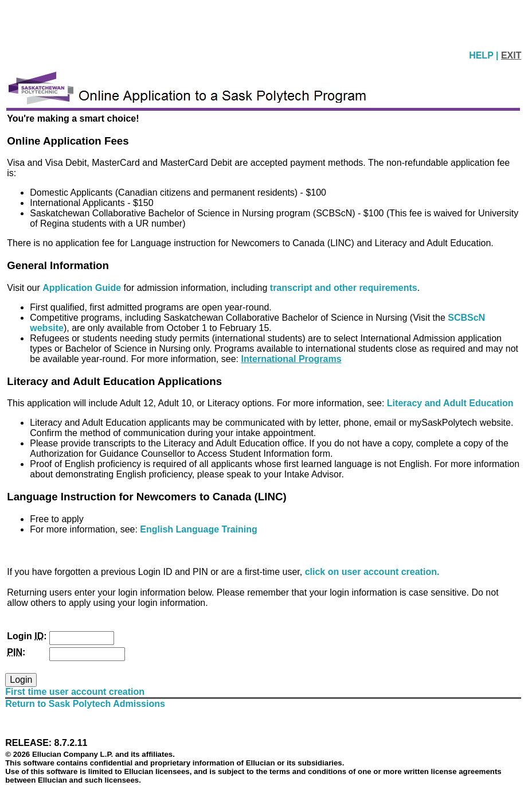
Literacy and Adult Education (450, 403)
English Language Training (198, 529)
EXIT (511, 55)
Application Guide (83, 288)
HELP (482, 55)
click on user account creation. (372, 572)
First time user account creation (75, 692)
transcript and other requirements (344, 288)
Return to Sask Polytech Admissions (85, 704)
